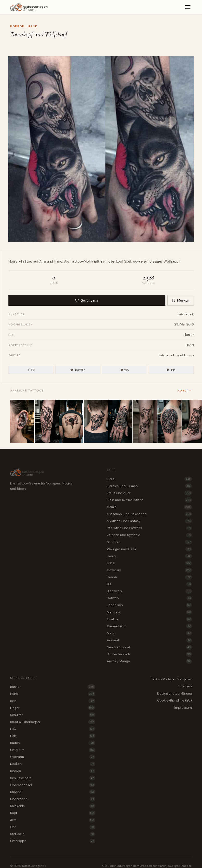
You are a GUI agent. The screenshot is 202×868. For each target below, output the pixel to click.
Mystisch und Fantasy (150, 521)
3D (150, 584)
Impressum (183, 708)
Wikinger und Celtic (150, 549)
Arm (53, 820)
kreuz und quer (150, 493)
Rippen (53, 771)
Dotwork (150, 598)
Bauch (53, 743)
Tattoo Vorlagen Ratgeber (171, 679)
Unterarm (53, 750)
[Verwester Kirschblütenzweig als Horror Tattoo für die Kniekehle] (145, 421)
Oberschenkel (53, 785)
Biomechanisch (150, 654)
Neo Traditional (150, 647)
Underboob (53, 799)
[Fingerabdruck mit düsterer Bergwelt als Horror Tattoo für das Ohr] (22, 421)
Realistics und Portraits (150, 528)
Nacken (53, 764)
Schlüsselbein (53, 778)
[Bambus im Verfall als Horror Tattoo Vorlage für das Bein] (47, 421)
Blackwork (150, 591)
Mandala (150, 612)
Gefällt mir (87, 300)
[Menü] (188, 7)
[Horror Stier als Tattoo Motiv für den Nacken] (96, 421)
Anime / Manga (150, 661)
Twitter (78, 370)
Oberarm (53, 757)
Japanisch (150, 605)
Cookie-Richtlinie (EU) (175, 700)
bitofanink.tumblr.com (176, 355)
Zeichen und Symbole (150, 535)
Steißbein (53, 834)
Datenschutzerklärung (175, 693)
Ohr (53, 827)
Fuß (53, 729)
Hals (53, 736)
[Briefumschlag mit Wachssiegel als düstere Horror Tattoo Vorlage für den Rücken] (71, 421)
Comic (150, 507)
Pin (171, 370)
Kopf (53, 813)
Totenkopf (115, 261)
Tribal (150, 563)
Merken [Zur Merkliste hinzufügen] (181, 300)
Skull (128, 261)
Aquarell (150, 640)
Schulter (53, 715)
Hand (33, 26)
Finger (53, 708)
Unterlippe (53, 841)
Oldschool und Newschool (150, 514)
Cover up (150, 570)
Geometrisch (150, 626)
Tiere (150, 479)
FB (31, 370)
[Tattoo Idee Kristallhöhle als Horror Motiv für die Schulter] (169, 421)
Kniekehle (53, 806)
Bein (53, 701)
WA (125, 370)
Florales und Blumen (150, 486)
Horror (17, 26)
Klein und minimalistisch (150, 500)
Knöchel (53, 792)
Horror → (185, 390)
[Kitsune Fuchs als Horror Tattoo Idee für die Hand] (120, 421)
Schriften (150, 542)
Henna (150, 577)
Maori (150, 633)
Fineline (150, 619)
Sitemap (185, 686)
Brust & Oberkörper (53, 722)
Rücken (53, 687)
